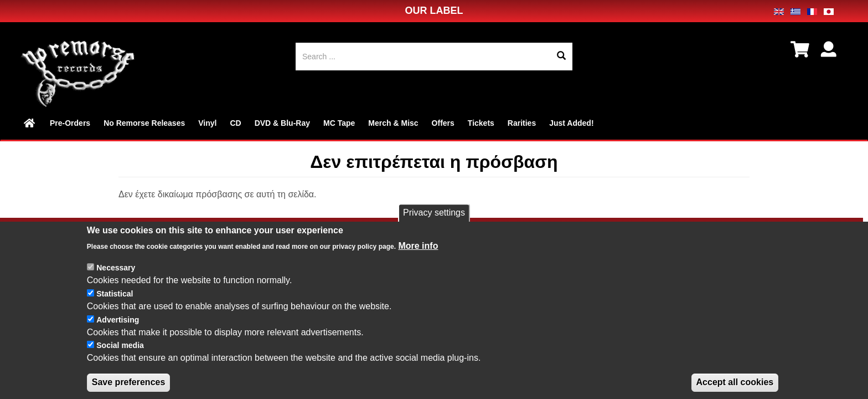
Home (30, 123)
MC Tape (339, 123)
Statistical (115, 304)
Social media (120, 356)
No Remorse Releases (144, 123)
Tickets (481, 123)
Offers (443, 123)
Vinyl (207, 123)
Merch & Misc (393, 123)
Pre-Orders (70, 123)
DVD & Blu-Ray (282, 123)
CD (235, 123)
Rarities (522, 123)
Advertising (118, 330)
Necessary (116, 278)
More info (418, 256)
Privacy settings (434, 223)
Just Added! (571, 123)
